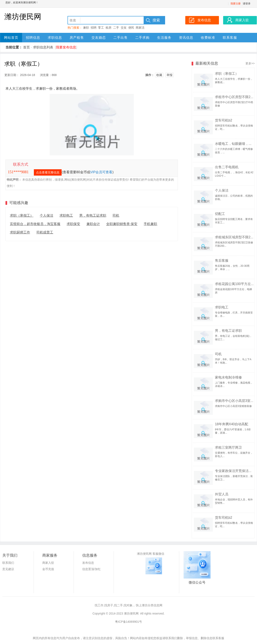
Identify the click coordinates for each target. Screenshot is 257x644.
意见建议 (8, 569)
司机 (116, 215)
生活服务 (164, 38)
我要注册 (236, 4)
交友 (124, 28)
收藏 (159, 75)
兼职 (86, 28)
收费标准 (208, 38)
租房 (109, 28)
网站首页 (11, 38)
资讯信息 (186, 38)
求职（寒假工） (22, 215)
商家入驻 (48, 563)
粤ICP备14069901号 (128, 622)
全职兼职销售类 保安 (122, 224)
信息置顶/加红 (91, 569)
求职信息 (55, 38)
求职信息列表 (43, 47)
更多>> (250, 63)
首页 (26, 47)
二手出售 (121, 38)
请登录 (247, 4)
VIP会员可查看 (101, 172)
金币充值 (48, 569)
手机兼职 (150, 224)
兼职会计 (93, 224)
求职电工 (66, 215)
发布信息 (88, 563)
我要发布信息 (66, 47)
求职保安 (73, 224)
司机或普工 (45, 232)
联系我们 (8, 563)
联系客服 (230, 38)
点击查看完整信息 (48, 172)
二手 (116, 28)
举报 (170, 75)
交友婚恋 (99, 38)
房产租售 (77, 38)
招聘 (94, 28)
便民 (131, 28)
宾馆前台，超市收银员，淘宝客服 (35, 224)
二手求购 (142, 38)
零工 (101, 28)
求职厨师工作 (20, 232)
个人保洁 (46, 215)
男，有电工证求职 (93, 215)
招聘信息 (33, 38)
